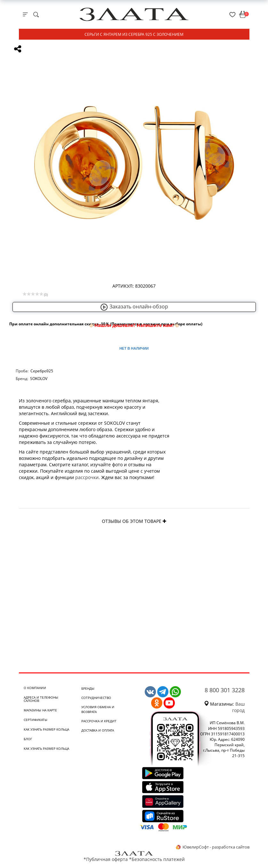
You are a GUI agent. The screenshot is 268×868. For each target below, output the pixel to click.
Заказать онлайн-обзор (134, 306)
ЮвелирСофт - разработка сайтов (213, 847)
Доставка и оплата (98, 730)
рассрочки (87, 477)
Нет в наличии (134, 348)
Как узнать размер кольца (46, 729)
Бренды (88, 688)
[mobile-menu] (25, 14)
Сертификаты (36, 720)
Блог (28, 739)
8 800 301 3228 (225, 690)
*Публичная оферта (106, 859)
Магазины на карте (40, 710)
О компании (35, 688)
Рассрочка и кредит (99, 721)
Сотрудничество (96, 698)
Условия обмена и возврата (98, 709)
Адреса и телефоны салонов (41, 699)
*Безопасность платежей (157, 859)
